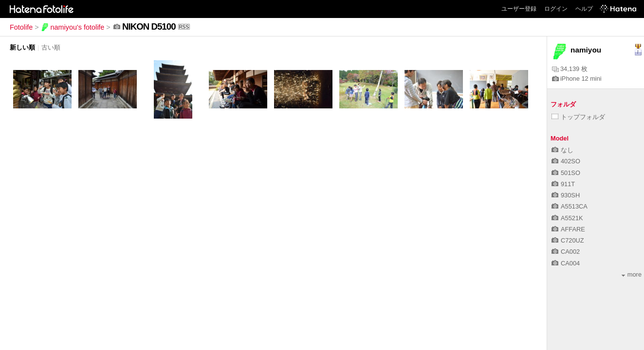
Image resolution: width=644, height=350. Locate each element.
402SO (566, 161)
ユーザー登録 (519, 9)
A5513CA (570, 206)
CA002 (566, 252)
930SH (566, 195)
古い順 (51, 47)
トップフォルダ (578, 117)
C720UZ (568, 240)
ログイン (556, 9)
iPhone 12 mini (577, 79)
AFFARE (568, 229)
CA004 (566, 263)
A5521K (567, 218)
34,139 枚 (570, 69)
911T (563, 184)
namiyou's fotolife (73, 27)
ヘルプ (584, 9)
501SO (566, 173)
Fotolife (21, 27)
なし (562, 150)
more (632, 274)
